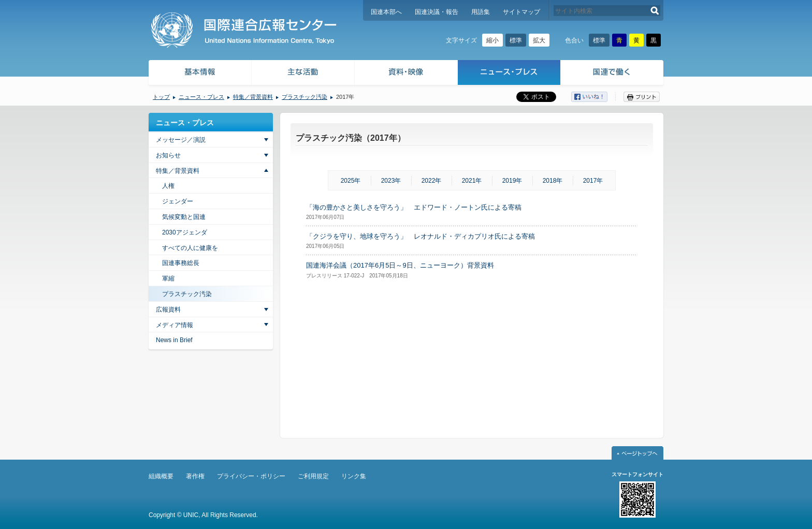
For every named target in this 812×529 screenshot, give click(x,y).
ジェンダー (178, 201)
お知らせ (168, 155)
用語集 (481, 12)
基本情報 (199, 74)
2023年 (391, 181)
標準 (516, 40)
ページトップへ (637, 453)
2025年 (351, 181)
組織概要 (161, 476)
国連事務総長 (181, 263)
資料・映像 (406, 74)
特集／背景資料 (253, 97)
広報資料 (168, 310)
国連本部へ (386, 12)
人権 (168, 186)
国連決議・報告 (437, 12)
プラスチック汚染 (304, 97)
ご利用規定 (313, 476)
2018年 (553, 181)
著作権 (195, 476)
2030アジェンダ (185, 232)
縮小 (492, 40)
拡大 (539, 40)
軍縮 (168, 278)
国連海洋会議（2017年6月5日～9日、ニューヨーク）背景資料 (400, 265)
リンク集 (354, 476)
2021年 (472, 181)
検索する (655, 11)
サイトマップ (521, 12)
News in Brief (174, 340)
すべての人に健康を (190, 248)
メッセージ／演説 (181, 140)
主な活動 (303, 74)
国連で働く (613, 74)
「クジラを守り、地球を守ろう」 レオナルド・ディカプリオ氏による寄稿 (421, 236)
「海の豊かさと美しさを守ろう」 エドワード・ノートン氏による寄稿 (414, 207)
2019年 (512, 181)
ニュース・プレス (509, 74)
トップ (161, 97)
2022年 (432, 181)
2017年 (593, 181)
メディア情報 (175, 325)
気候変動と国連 (184, 217)
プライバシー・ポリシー (251, 476)
